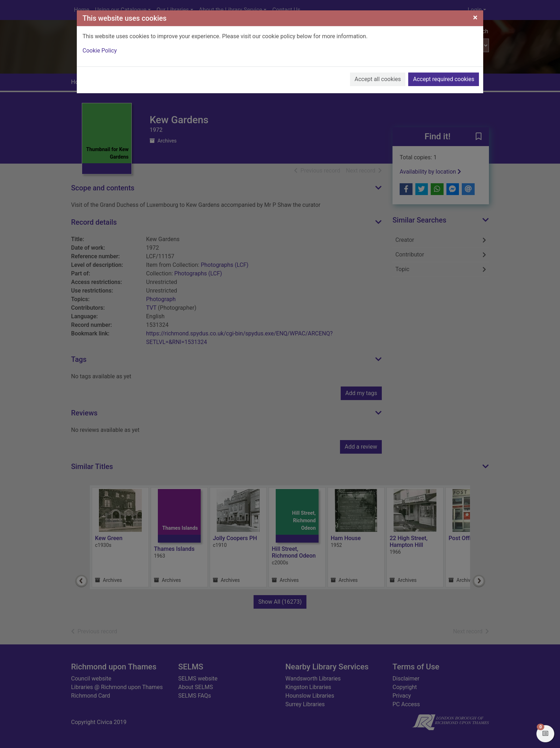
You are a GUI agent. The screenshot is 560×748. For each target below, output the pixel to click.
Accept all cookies (378, 79)
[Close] (475, 18)
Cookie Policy (100, 51)
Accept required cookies (444, 79)
